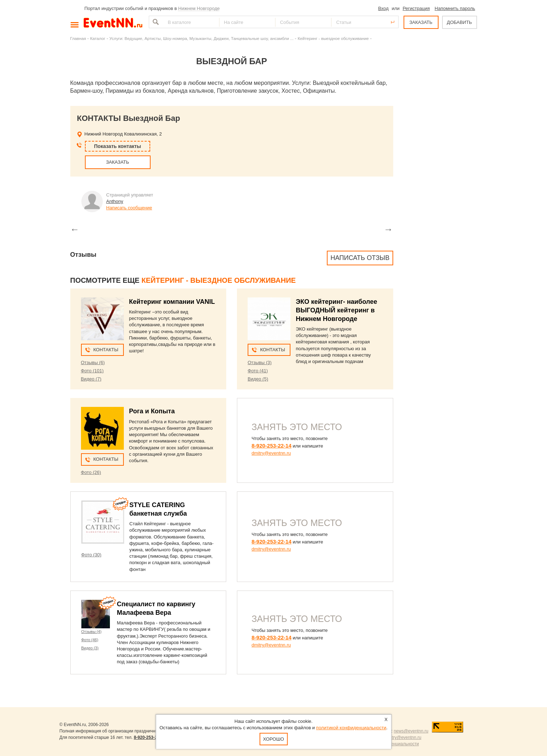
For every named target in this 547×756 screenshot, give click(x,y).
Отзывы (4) (92, 632)
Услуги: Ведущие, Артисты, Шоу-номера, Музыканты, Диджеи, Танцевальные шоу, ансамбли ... (202, 38)
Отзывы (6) (93, 362)
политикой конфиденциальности (351, 728)
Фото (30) (92, 555)
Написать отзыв (360, 258)
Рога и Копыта (152, 411)
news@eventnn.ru (411, 731)
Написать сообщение (129, 208)
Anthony (115, 201)
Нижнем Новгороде (199, 8)
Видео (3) (90, 648)
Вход (383, 8)
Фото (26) (91, 472)
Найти (155, 22)
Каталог (98, 38)
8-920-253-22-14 (272, 446)
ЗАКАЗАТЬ (421, 22)
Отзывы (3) (260, 362)
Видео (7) (91, 379)
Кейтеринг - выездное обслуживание (333, 38)
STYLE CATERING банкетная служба (158, 509)
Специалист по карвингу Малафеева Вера (156, 608)
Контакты (106, 350)
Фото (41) (258, 371)
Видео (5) (258, 379)
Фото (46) (90, 640)
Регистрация (416, 8)
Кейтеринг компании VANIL (172, 302)
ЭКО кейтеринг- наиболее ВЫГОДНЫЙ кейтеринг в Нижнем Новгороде (336, 310)
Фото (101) (92, 371)
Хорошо (273, 739)
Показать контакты (118, 146)
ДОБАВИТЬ (459, 22)
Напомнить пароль (455, 8)
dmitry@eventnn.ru (271, 453)
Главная (78, 38)
